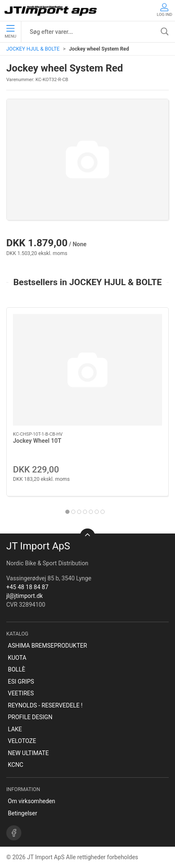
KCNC (16, 765)
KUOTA (17, 658)
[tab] (67, 512)
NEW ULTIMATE (28, 753)
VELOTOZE (22, 741)
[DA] (51, 10)
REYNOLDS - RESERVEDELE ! (45, 705)
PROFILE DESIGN (30, 717)
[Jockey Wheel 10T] (87, 370)
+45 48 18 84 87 (27, 587)
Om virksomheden (32, 801)
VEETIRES (21, 693)
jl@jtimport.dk (24, 596)
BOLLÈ (17, 669)
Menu (10, 32)
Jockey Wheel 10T (37, 441)
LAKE (15, 729)
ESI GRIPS (21, 682)
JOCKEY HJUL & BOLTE (33, 49)
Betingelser (23, 813)
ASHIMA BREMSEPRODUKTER (48, 646)
